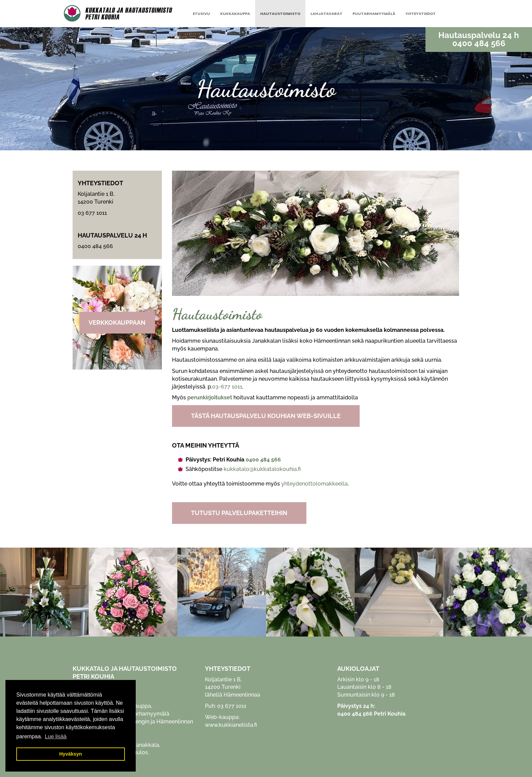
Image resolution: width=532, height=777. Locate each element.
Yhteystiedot (421, 14)
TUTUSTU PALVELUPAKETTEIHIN (239, 513)
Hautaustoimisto (280, 14)
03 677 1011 (92, 213)
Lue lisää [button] (56, 736)
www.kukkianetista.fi (231, 725)
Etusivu (201, 14)
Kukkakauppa (235, 14)
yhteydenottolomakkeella (315, 484)
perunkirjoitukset (210, 397)
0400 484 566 (479, 43)
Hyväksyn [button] (70, 754)
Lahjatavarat (326, 14)
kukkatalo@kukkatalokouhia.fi (262, 469)
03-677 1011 (227, 387)
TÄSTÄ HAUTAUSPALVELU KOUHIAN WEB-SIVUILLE (266, 416)
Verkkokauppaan (117, 323)
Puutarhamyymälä (374, 14)
